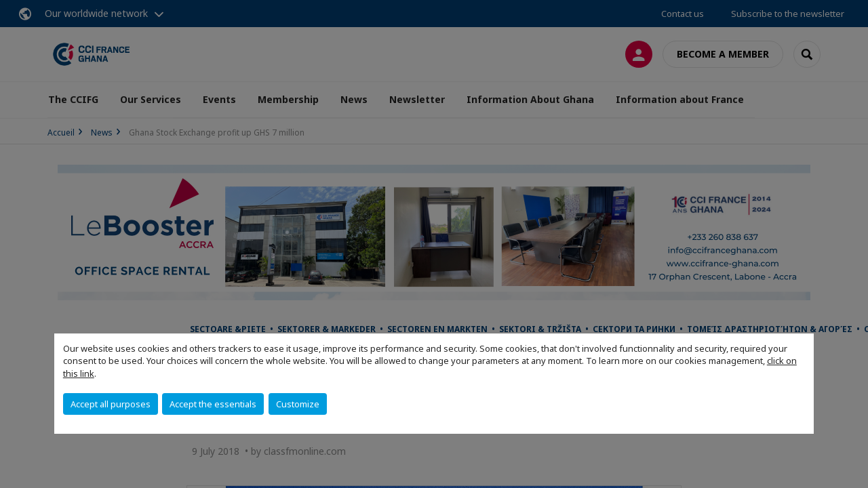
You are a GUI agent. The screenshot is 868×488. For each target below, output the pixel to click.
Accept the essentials (213, 404)
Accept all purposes (111, 404)
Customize (298, 404)
